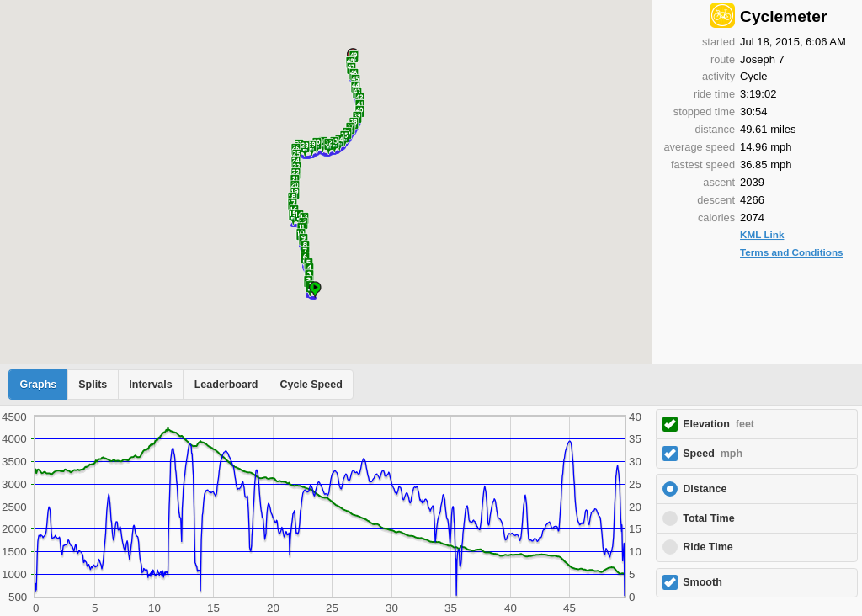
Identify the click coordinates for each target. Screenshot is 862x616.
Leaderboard (226, 385)
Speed (713, 454)
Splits (93, 385)
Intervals (150, 385)
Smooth (702, 582)
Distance (705, 489)
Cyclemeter (783, 16)
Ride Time (708, 547)
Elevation (718, 424)
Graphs (39, 385)
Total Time (708, 518)
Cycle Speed (311, 385)
